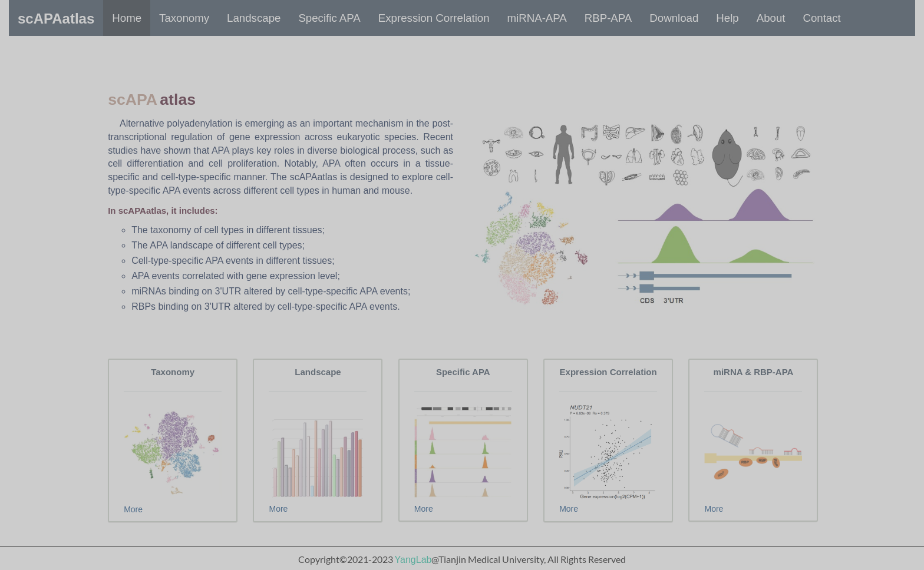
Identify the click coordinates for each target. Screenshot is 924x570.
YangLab (413, 560)
